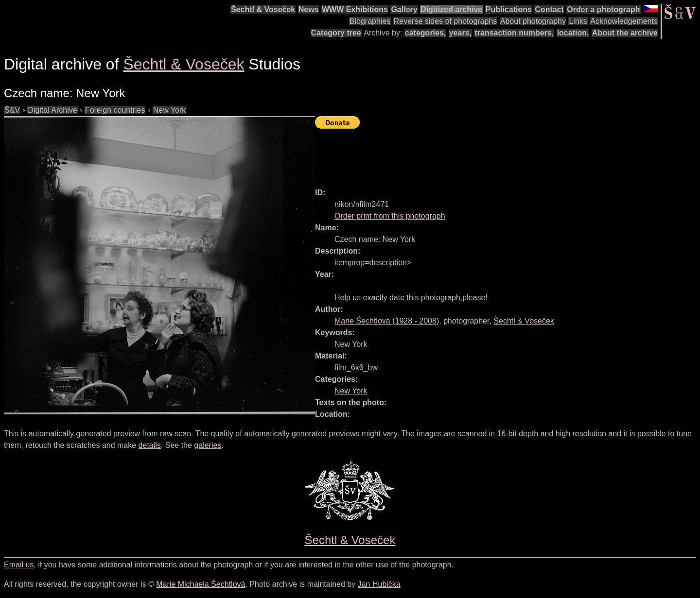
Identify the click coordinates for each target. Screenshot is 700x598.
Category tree (336, 33)
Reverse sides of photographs (446, 21)
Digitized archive (451, 9)
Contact (549, 9)
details (150, 445)
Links (578, 21)
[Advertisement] (492, 154)
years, (460, 33)
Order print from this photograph (390, 216)
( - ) (387, 321)
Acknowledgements (624, 21)
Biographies (370, 21)
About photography (533, 21)
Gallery (404, 9)
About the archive (625, 33)
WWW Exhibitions (355, 9)
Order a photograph (603, 9)
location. (573, 33)
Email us (19, 565)
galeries (208, 445)
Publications (509, 9)
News (309, 9)
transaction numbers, (514, 33)
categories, (425, 33)
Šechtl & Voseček (263, 9)
